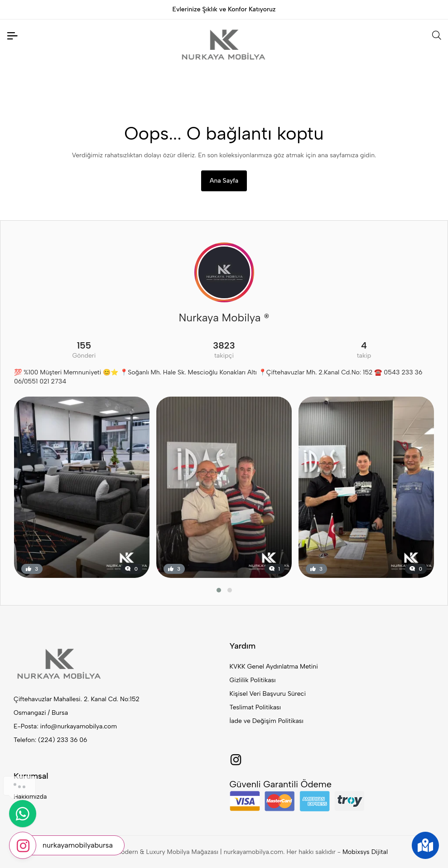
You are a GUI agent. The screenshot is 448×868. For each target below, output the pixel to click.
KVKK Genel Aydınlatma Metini (274, 667)
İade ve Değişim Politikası (267, 721)
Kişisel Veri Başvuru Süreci (268, 694)
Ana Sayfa (224, 181)
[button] (219, 590)
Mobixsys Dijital (365, 852)
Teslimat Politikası (255, 707)
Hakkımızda (30, 797)
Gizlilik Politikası (253, 680)
